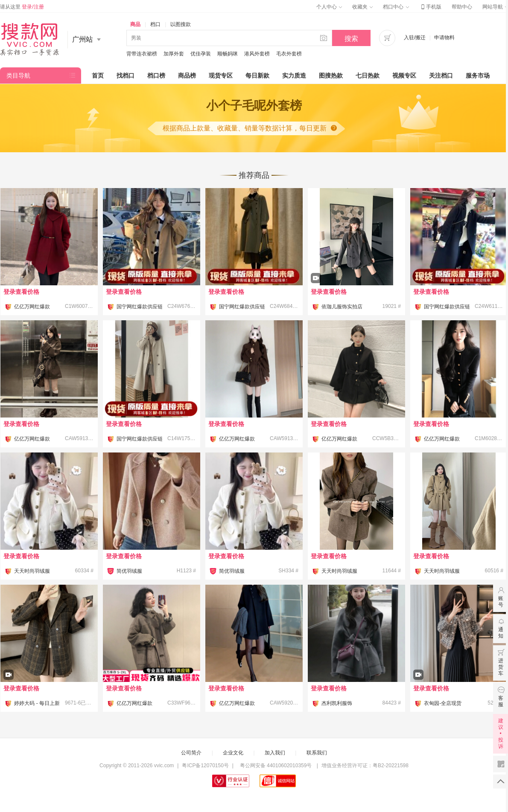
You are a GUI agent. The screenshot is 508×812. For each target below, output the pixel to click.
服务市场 (478, 75)
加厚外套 (174, 54)
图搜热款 (331, 75)
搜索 (351, 39)
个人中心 (329, 7)
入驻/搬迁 (415, 38)
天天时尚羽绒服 (32, 571)
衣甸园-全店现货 (443, 703)
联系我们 (317, 753)
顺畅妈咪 (228, 54)
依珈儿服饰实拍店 (342, 307)
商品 (135, 24)
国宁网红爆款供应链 (140, 307)
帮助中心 (462, 7)
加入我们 (275, 753)
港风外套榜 (257, 54)
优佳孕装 (201, 54)
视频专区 (404, 75)
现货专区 (221, 75)
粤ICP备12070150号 (205, 766)
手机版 (430, 7)
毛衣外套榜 (289, 54)
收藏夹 (362, 7)
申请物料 (444, 38)
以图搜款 (181, 24)
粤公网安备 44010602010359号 (276, 766)
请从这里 (22, 7)
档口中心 (396, 7)
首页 (98, 75)
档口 (155, 24)
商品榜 (187, 75)
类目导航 (18, 75)
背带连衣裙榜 (142, 54)
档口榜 (156, 75)
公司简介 (191, 753)
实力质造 (294, 75)
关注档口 (441, 75)
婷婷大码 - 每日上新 (37, 703)
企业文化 (233, 753)
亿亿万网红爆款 (32, 307)
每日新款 (257, 75)
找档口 (126, 75)
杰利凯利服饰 (337, 703)
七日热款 (368, 75)
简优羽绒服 (129, 571)
